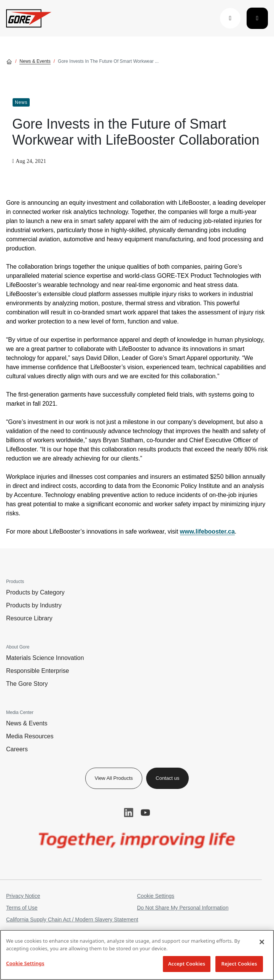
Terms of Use (22, 908)
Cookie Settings (156, 896)
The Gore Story (27, 684)
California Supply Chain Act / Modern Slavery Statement (72, 919)
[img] (137, 840)
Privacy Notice (23, 896)
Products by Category (35, 592)
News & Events (27, 723)
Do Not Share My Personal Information (183, 908)
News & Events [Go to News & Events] (35, 61)
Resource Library (29, 618)
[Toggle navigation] (257, 18)
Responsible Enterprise (37, 671)
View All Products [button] (114, 778)
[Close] (262, 942)
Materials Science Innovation (45, 658)
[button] (230, 18)
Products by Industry (34, 605)
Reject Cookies (239, 964)
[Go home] (9, 61)
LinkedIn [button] (129, 813)
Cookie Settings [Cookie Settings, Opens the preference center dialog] (25, 963)
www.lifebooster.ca (207, 531)
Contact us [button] (167, 778)
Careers (17, 749)
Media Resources (30, 736)
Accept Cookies (187, 964)
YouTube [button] (145, 813)
